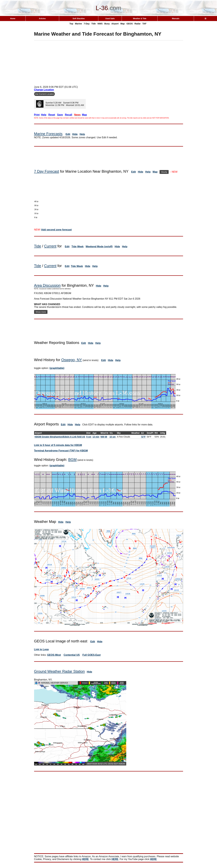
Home (13, 19)
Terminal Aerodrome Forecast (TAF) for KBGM (61, 451)
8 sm (89, 437)
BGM (72, 460)
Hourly (164, 172)
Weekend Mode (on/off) (99, 247)
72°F (143, 437)
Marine (78, 24)
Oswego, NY (72, 360)
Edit (68, 134)
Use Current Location (45, 94)
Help (82, 134)
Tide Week (78, 247)
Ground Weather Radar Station (59, 671)
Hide (75, 134)
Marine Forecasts (48, 134)
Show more (41, 312)
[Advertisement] (109, 62)
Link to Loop (41, 649)
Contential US (72, 655)
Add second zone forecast (56, 230)
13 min (96, 437)
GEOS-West (54, 655)
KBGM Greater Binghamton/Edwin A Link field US (60, 437)
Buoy (107, 24)
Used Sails (110, 19)
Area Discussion (47, 285)
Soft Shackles (79, 19)
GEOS (130, 24)
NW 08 (104, 437)
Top (71, 24)
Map (123, 24)
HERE (85, 859)
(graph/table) (57, 368)
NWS (100, 24)
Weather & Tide (140, 19)
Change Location (44, 90)
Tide (94, 24)
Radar (138, 24)
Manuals (176, 19)
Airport (115, 24)
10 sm (113, 437)
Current (50, 246)
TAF (144, 24)
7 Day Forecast (47, 171)
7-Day (87, 24)
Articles (42, 19)
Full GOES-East (92, 655)
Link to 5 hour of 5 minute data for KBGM (58, 445)
